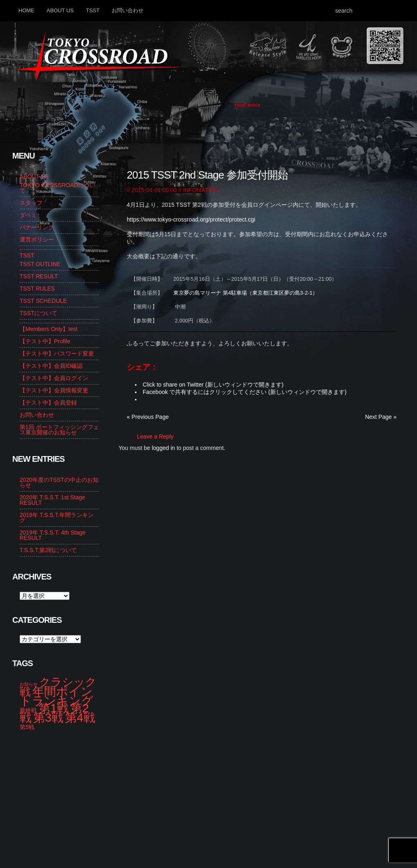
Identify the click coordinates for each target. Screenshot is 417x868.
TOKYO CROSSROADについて (57, 188)
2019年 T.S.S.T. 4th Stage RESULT (53, 535)
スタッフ (31, 203)
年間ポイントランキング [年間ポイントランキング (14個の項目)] (56, 696)
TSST (93, 10)
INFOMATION (201, 190)
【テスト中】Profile (45, 341)
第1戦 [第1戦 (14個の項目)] (54, 708)
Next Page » (381, 417)
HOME (26, 10)
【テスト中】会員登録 (48, 403)
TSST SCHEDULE (43, 301)
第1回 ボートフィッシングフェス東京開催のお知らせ (59, 430)
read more (248, 105)
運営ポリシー (37, 239)
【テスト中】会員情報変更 (54, 390)
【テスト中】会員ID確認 (51, 366)
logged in (163, 448)
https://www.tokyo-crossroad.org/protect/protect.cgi (191, 219)
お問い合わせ (128, 10)
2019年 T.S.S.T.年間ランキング (57, 518)
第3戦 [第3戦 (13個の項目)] (48, 718)
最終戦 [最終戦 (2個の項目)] (28, 710)
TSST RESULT (39, 276)
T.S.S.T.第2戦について (48, 550)
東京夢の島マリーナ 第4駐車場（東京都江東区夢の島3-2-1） (245, 293)
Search (396, 10)
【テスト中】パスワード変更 (57, 353)
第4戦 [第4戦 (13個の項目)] (80, 718)
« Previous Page (148, 417)
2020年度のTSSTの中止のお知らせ (59, 482)
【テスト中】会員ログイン (54, 378)
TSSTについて (38, 313)
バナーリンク (37, 227)
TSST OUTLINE (40, 264)
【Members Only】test (49, 329)
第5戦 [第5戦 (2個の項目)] (27, 727)
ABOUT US (60, 10)
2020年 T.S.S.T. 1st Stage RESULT (52, 500)
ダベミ (28, 215)
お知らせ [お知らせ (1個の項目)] (29, 684)
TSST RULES (37, 289)
